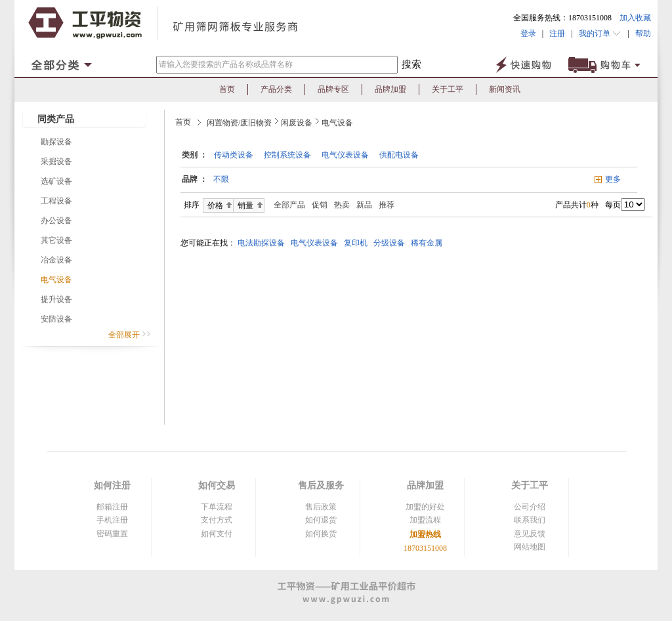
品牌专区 (333, 89)
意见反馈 (530, 534)
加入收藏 (635, 18)
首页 (227, 89)
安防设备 (56, 319)
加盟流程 (425, 520)
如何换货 (321, 534)
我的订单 (600, 33)
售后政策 (321, 507)
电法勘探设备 (263, 243)
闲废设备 (297, 123)
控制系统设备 (287, 155)
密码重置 (112, 534)
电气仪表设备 (345, 155)
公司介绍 (530, 507)
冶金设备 (56, 260)
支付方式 (217, 520)
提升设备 (56, 299)
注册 (557, 33)
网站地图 (530, 547)
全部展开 (130, 335)
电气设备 (56, 280)
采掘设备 (56, 161)
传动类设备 (234, 155)
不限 (221, 179)
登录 (528, 33)
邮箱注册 (112, 507)
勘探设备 (56, 142)
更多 (613, 179)
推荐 (387, 205)
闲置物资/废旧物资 (239, 123)
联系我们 (530, 520)
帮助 (640, 33)
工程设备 (56, 201)
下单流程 (217, 507)
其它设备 (56, 240)
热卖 (342, 205)
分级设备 (391, 243)
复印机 (358, 243)
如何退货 (321, 520)
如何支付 (217, 534)
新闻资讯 (505, 89)
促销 (320, 205)
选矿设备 (56, 181)
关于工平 (448, 89)
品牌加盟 (390, 89)
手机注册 (112, 520)
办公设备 (56, 221)
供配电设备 (399, 155)
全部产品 (286, 205)
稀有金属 (429, 243)
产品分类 (276, 89)
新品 (364, 205)
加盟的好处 (425, 507)
